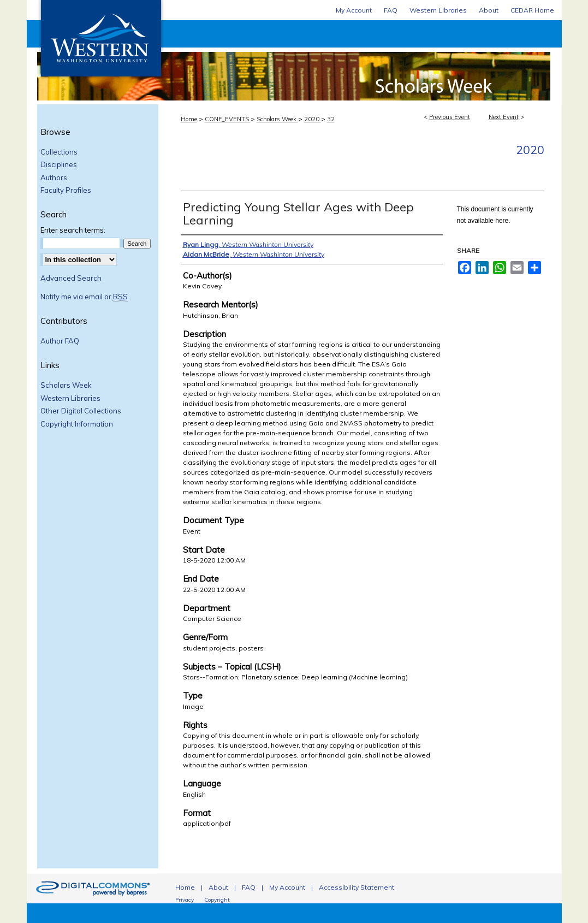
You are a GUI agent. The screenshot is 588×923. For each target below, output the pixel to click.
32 (331, 119)
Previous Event (450, 117)
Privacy (185, 900)
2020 (313, 119)
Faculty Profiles (66, 190)
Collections (59, 152)
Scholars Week (363, 60)
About (218, 887)
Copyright (217, 900)
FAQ (249, 887)
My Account (287, 887)
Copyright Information (77, 424)
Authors (54, 178)
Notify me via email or (84, 297)
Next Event (504, 117)
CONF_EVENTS (228, 119)
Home (189, 119)
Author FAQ (60, 341)
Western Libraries (70, 398)
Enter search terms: (73, 230)
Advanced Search (71, 278)
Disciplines (59, 165)
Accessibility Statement (357, 887)
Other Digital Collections (81, 411)
